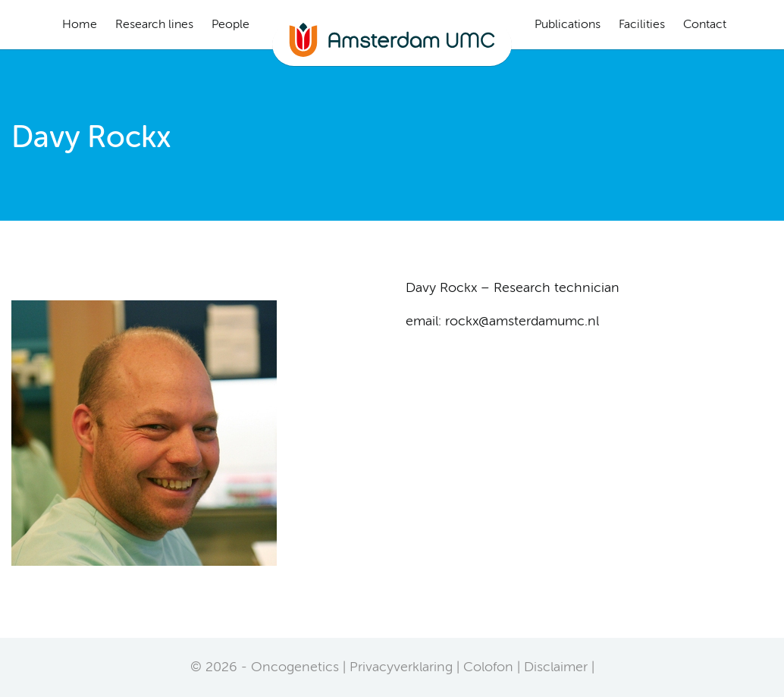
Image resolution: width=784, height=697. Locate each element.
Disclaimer (556, 667)
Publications (568, 25)
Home (80, 25)
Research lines (154, 25)
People (230, 25)
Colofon (488, 667)
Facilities (642, 25)
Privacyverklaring (401, 667)
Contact (705, 25)
